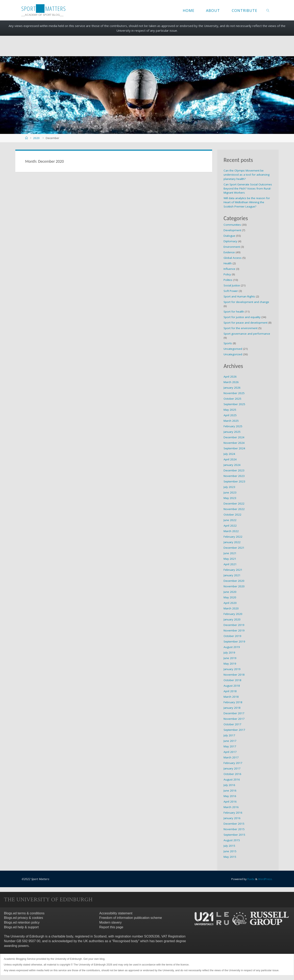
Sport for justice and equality (242, 317)
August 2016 (232, 779)
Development (232, 230)
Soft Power (231, 291)
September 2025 (234, 404)
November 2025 (234, 393)
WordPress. (265, 879)
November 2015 (234, 829)
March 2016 (231, 807)
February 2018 (233, 702)
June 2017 (230, 741)
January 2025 (232, 432)
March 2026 (231, 382)
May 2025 (230, 410)
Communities (232, 225)
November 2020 (234, 586)
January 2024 (232, 465)
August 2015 (232, 840)
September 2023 (234, 481)
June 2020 (230, 592)
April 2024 (230, 459)
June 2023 (230, 492)
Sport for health (234, 312)
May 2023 (230, 498)
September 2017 (234, 730)
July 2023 (229, 487)
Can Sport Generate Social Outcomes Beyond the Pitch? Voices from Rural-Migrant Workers (248, 189)
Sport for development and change (246, 302)
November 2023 (234, 476)
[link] (268, 10)
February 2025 (233, 426)
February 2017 (233, 763)
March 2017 (231, 757)
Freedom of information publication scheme (131, 918)
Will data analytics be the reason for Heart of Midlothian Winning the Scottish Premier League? (247, 202)
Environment (232, 247)
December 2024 (234, 437)
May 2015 (230, 857)
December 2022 (234, 503)
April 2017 (230, 752)
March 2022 (231, 531)
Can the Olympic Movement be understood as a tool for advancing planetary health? (247, 175)
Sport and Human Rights (239, 296)
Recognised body (126, 941)
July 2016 (229, 785)
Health (228, 263)
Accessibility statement (116, 913)
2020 (36, 138)
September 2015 (234, 835)
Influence (229, 269)
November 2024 (234, 443)
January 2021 (232, 575)
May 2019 (230, 664)
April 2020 (230, 603)
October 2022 (232, 515)
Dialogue (229, 236)
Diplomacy (230, 241)
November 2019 (234, 630)
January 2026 (232, 388)
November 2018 (234, 675)
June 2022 (230, 520)
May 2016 (230, 796)
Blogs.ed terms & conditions (24, 913)
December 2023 (234, 470)
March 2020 (231, 608)
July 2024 (229, 454)
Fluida (250, 879)
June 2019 (230, 658)
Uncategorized (233, 354)
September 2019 (234, 641)
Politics (228, 280)
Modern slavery (110, 922)
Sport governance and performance (247, 334)
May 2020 (230, 597)
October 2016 (232, 774)
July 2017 (229, 735)
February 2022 (233, 537)
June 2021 (230, 553)
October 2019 (232, 636)
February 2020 (233, 614)
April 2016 (230, 802)
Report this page (111, 927)
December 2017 (234, 713)
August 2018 (232, 686)
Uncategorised (233, 349)
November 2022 (234, 509)
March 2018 (231, 697)
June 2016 (230, 791)
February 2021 (233, 570)
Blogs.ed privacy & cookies (24, 918)
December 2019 (234, 625)
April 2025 (230, 415)
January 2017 (232, 768)
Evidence (229, 252)
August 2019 (232, 647)
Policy (227, 274)
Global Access (233, 258)
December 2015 (234, 824)
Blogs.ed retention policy (22, 922)
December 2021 (234, 548)
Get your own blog (94, 959)
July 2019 (229, 653)
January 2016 (232, 818)
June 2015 (230, 851)
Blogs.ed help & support (21, 927)
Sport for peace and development (246, 323)
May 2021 (230, 559)
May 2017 (230, 746)
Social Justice (232, 285)
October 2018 (232, 680)
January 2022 (232, 542)
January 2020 (232, 619)
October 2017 (232, 724)
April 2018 (230, 691)
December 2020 (234, 581)
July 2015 (229, 846)
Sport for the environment (241, 328)
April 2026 (230, 377)
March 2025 (231, 421)
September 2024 (234, 448)
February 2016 (233, 813)
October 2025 (232, 399)
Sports (228, 343)
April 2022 (230, 526)
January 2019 (232, 669)
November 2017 (234, 719)
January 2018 (232, 708)
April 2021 (230, 564)
